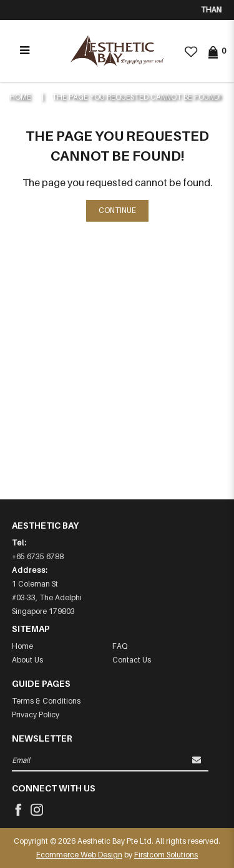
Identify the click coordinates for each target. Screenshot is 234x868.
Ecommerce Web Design (79, 855)
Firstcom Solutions (166, 855)
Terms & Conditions (46, 701)
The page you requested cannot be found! (136, 97)
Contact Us (132, 660)
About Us (27, 660)
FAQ (120, 646)
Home (20, 97)
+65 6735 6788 (38, 556)
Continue (117, 210)
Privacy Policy (36, 715)
